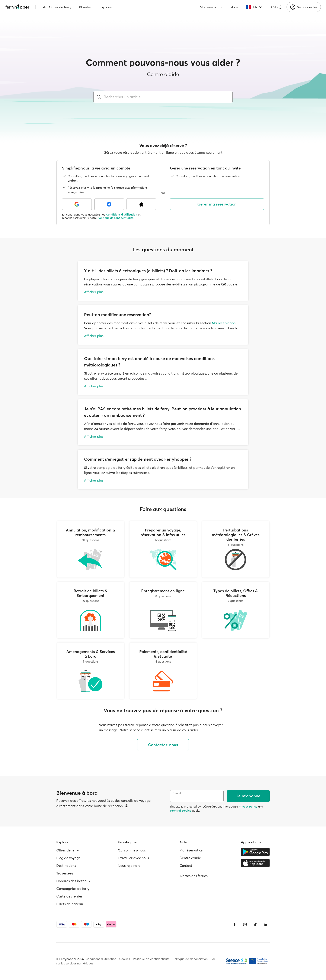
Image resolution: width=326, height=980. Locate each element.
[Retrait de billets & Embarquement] (91, 610)
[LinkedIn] (265, 924)
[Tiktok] (255, 924)
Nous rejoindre (129, 866)
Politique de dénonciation (190, 959)
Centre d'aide (190, 858)
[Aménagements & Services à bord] (91, 671)
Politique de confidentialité (115, 218)
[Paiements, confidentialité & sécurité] (163, 671)
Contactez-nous (163, 745)
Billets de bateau (70, 904)
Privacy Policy (248, 806)
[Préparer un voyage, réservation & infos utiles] (163, 549)
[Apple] (141, 204)
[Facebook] (109, 204)
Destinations (66, 866)
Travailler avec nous (133, 858)
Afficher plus (94, 292)
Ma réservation (212, 7)
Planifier (85, 7)
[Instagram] (245, 924)
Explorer (106, 7)
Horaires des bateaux (73, 881)
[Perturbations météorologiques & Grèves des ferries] (236, 549)
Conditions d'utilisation (122, 214)
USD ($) (277, 7)
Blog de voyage (68, 858)
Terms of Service (180, 811)
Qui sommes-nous (132, 850)
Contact (186, 866)
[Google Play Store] (255, 852)
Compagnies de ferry (73, 889)
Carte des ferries (69, 896)
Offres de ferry (57, 7)
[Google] (77, 204)
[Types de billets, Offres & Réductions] (236, 610)
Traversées (65, 873)
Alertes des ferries (194, 876)
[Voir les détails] (127, 806)
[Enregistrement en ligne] (163, 610)
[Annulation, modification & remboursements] (91, 549)
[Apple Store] (255, 863)
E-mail (177, 793)
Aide (235, 7)
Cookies (125, 959)
